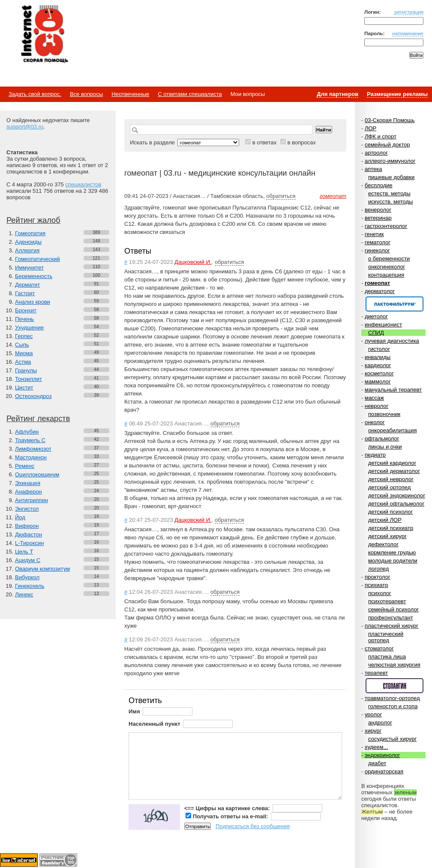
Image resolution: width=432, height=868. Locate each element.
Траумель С (30, 440)
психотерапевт (387, 601)
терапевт (376, 673)
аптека (373, 169)
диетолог (376, 316)
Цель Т (24, 552)
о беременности (389, 259)
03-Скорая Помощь (390, 120)
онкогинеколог (387, 267)
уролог (373, 714)
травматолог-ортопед (392, 698)
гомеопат (377, 283)
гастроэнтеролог (386, 226)
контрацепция (386, 275)
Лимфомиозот (33, 449)
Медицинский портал (44, 35)
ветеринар (378, 218)
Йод (20, 517)
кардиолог (378, 365)
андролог (380, 723)
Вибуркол (27, 577)
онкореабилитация (393, 430)
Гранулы (26, 370)
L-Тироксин (29, 543)
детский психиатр (391, 528)
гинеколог (377, 250)
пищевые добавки (391, 177)
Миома (24, 353)
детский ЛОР (385, 520)
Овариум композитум (42, 569)
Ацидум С (28, 560)
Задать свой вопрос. (35, 94)
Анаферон (28, 492)
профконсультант (391, 618)
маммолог (378, 382)
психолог (380, 593)
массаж (374, 398)
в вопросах (301, 142)
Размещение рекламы (397, 94)
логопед (378, 569)
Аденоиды (28, 242)
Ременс (25, 466)
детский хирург (387, 536)
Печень (24, 319)
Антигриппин (31, 500)
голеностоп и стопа (393, 706)
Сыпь (22, 345)
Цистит (24, 388)
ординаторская (384, 771)
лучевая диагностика (392, 341)
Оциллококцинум (37, 474)
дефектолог (383, 544)
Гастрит (25, 293)
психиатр (376, 585)
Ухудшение (29, 328)
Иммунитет (29, 268)
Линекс (24, 594)
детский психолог (390, 512)
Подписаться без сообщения (253, 826)
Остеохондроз (33, 396)
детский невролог (391, 479)
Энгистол (27, 509)
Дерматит (27, 285)
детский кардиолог (392, 463)
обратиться (281, 196)
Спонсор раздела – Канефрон (394, 304)
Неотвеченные (130, 94)
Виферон (27, 526)
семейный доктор (387, 145)
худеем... (376, 747)
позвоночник (384, 414)
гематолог (378, 242)
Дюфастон (28, 534)
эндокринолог (382, 755)
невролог (376, 406)
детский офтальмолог (396, 504)
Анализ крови (33, 302)
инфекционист (383, 325)
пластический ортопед (386, 637)
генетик (374, 234)
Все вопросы (86, 94)
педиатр (375, 455)
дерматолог (380, 291)
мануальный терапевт (393, 390)
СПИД (376, 333)
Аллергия (27, 250)
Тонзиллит (28, 379)
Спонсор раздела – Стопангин (394, 686)
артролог (376, 153)
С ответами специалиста (190, 94)
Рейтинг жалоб (33, 220)
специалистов (83, 184)
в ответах (265, 142)
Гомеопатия (30, 233)
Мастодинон (31, 457)
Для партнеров (337, 94)
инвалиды (378, 357)
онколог (375, 422)
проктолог (378, 577)
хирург (373, 731)
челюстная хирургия (394, 665)
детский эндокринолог (397, 495)
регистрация (409, 12)
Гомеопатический (37, 259)
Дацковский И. (193, 262)
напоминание (408, 33)
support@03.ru (25, 127)
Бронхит (26, 310)
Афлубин (27, 432)
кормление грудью (392, 552)
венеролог (378, 210)
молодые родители (393, 561)
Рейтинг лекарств (38, 419)
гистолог (379, 349)
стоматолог (379, 648)
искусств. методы (390, 202)
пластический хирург (391, 626)
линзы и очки (385, 447)
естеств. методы (389, 193)
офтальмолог (382, 438)
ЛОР (370, 128)
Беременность (34, 276)
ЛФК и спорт (381, 136)
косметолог (379, 373)
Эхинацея (28, 483)
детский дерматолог (394, 471)
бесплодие (379, 185)
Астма (23, 362)
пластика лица (387, 657)
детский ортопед (389, 487)
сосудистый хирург (392, 739)
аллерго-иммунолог (390, 161)
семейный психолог (393, 609)
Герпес (24, 336)
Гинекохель (30, 586)
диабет (377, 763)
